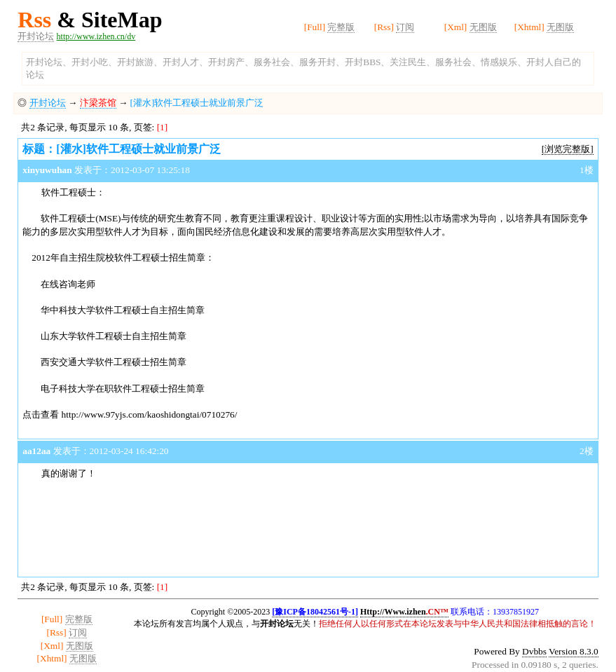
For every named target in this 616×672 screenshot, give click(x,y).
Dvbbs (534, 651)
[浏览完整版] (568, 149)
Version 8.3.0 (574, 651)
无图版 (483, 27)
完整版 (341, 27)
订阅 (405, 27)
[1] (163, 127)
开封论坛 (36, 36)
